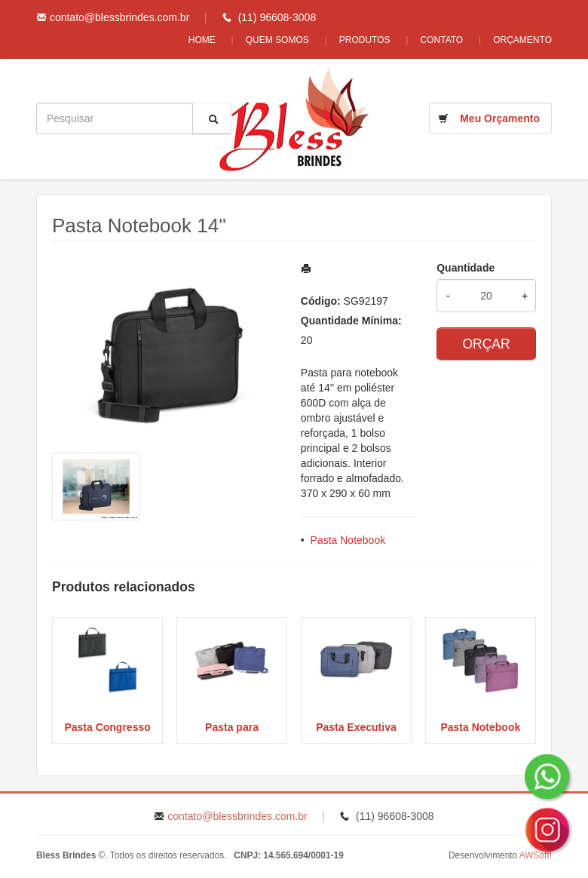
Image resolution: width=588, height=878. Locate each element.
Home (202, 40)
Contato (442, 40)
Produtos (365, 40)
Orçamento (522, 40)
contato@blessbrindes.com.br (119, 17)
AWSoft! (536, 855)
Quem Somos (277, 40)
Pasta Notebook (348, 540)
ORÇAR (486, 344)
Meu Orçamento (500, 118)
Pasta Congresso (107, 727)
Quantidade (465, 268)
